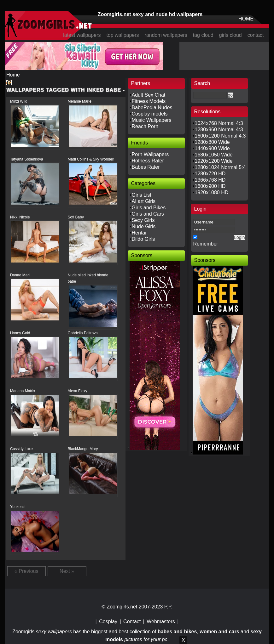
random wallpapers (166, 35)
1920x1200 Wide (214, 161)
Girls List (142, 195)
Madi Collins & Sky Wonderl (91, 159)
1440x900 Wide (212, 148)
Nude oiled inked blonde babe (88, 278)
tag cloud (203, 35)
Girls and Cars (148, 214)
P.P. (168, 607)
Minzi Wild (19, 101)
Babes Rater (146, 167)
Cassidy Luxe (21, 449)
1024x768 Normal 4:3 (219, 123)
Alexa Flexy (78, 391)
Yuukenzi (18, 507)
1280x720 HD (210, 174)
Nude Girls (144, 226)
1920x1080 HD (212, 192)
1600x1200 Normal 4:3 (220, 136)
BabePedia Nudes (152, 107)
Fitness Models (149, 101)
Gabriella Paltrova (83, 333)
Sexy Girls (143, 220)
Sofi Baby (76, 217)
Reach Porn (145, 126)
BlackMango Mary (83, 449)
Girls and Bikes (149, 208)
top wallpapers (122, 35)
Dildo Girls (143, 239)
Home (13, 75)
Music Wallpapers (152, 120)
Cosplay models (150, 114)
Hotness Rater (148, 161)
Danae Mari (20, 275)
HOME (246, 19)
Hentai (139, 233)
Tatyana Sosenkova (27, 159)
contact (256, 35)
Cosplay (108, 621)
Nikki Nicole (20, 217)
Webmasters (161, 621)
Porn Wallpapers (150, 154)
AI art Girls (144, 201)
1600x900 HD (210, 186)
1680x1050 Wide (214, 155)
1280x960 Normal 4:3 (219, 130)
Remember (206, 244)
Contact (132, 621)
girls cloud (230, 35)
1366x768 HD (210, 180)
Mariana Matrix (23, 391)
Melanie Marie (80, 101)
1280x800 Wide (212, 142)
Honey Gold (20, 333)
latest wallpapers (82, 35)
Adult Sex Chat (149, 95)
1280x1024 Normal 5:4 (220, 167)
